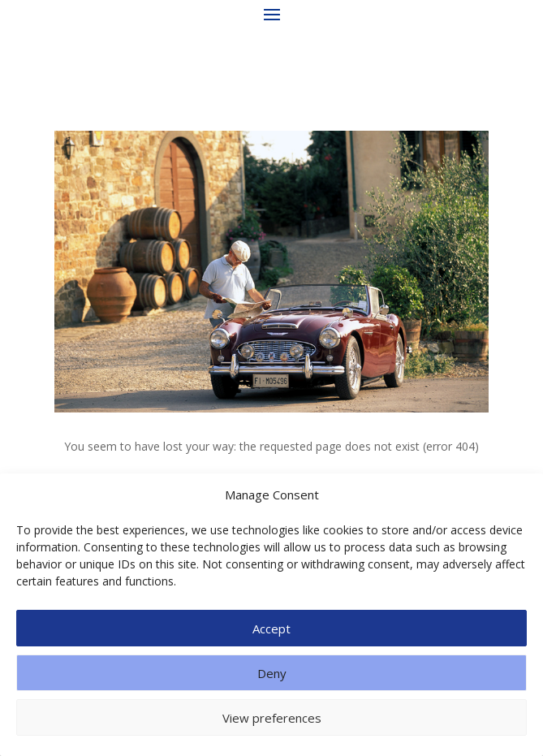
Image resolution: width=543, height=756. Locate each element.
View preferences (272, 718)
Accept (271, 629)
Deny (272, 673)
